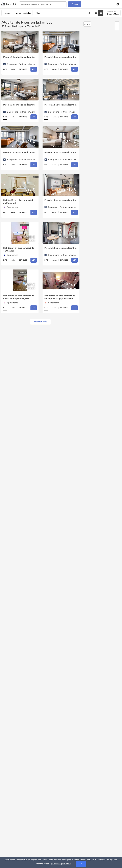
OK (81, 864)
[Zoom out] (117, 28)
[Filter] (95, 13)
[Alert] (89, 13)
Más (38, 13)
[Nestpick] (9, 4)
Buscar (75, 4)
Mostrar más (40, 322)
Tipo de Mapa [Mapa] (113, 13)
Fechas (7, 13)
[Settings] (118, 4)
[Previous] (5, 42)
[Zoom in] (117, 24)
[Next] (35, 42)
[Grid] (101, 13)
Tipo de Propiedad (23, 13)
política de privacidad (61, 864)
